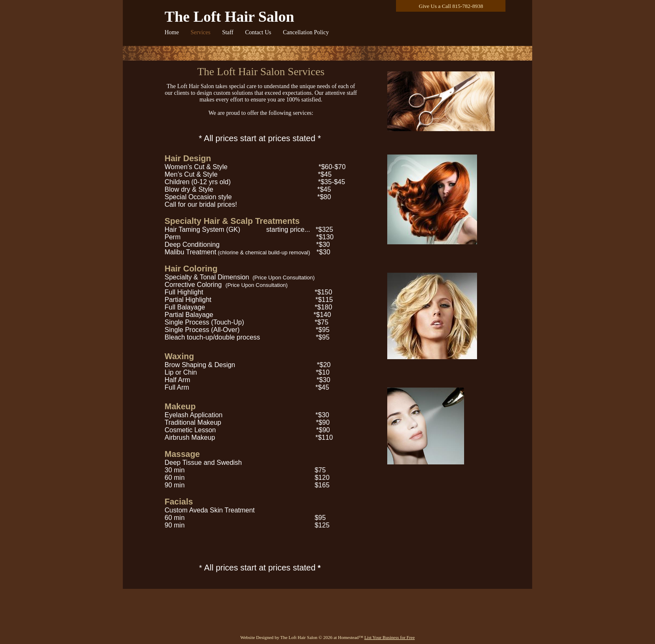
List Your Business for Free (390, 637)
